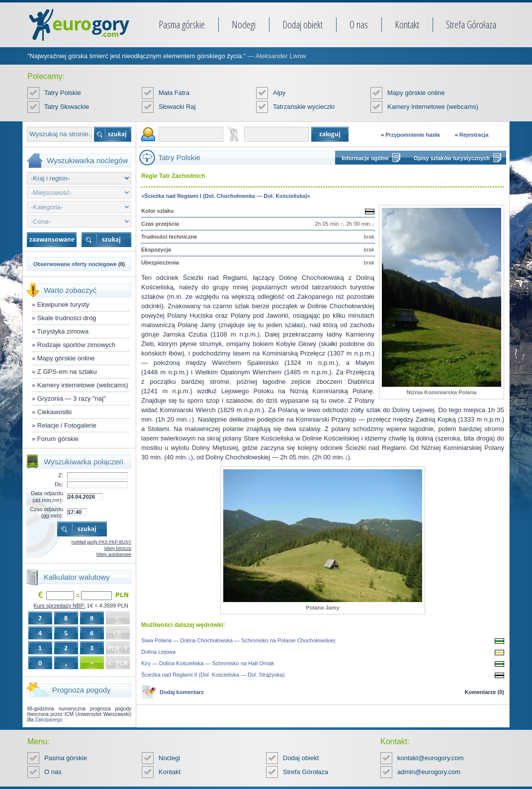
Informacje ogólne (365, 158)
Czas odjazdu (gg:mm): (46, 512)
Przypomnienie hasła (412, 135)
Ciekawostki (54, 412)
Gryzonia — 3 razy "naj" (72, 398)
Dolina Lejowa (158, 652)
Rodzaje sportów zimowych (77, 345)
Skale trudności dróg (67, 318)
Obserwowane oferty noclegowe (75, 264)
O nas (359, 25)
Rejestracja (474, 135)
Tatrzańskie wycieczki (304, 107)
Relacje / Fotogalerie (67, 425)
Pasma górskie (182, 25)
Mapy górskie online (416, 93)
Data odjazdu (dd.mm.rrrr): (47, 496)
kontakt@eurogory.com (431, 758)
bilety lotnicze (118, 548)
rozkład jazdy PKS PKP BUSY (101, 542)
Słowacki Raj (177, 107)
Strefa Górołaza (471, 25)
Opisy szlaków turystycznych (452, 158)
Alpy (279, 93)
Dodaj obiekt (303, 25)
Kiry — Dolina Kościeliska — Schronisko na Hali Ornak (208, 663)
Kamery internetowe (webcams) (433, 107)
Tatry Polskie (63, 93)
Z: (61, 475)
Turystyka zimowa (63, 331)
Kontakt (407, 25)
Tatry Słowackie (67, 107)
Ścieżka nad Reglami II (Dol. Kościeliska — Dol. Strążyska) (213, 675)
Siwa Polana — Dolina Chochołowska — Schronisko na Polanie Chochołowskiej (238, 640)
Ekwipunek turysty (63, 305)
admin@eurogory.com (429, 772)
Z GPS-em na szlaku (67, 372)
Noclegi (244, 25)
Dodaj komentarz (182, 692)
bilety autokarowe (114, 554)
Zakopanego (49, 720)
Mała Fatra (174, 93)
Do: (59, 484)
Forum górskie (58, 439)
